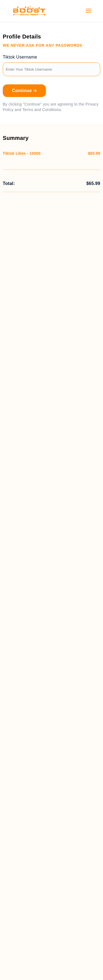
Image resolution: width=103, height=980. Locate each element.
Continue (24, 91)
